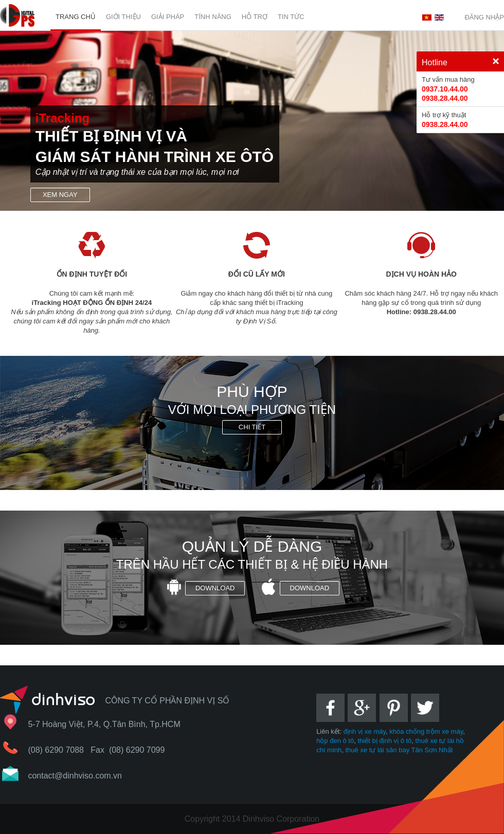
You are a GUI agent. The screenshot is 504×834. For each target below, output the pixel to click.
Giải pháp (168, 17)
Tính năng (213, 17)
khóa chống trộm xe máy (426, 731)
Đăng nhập (484, 17)
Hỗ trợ (255, 17)
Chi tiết (252, 427)
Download (215, 588)
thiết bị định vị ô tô (384, 741)
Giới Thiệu (123, 17)
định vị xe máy (365, 731)
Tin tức (291, 17)
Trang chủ (76, 17)
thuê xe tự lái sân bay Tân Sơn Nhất (399, 750)
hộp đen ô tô (335, 741)
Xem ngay (60, 195)
